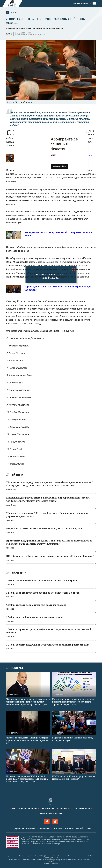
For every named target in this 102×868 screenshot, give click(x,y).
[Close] (87, 131)
